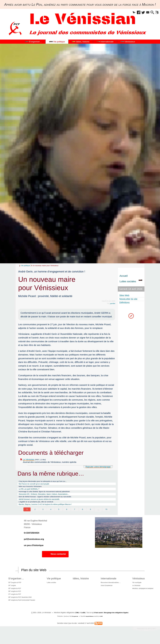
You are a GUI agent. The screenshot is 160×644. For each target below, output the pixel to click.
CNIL (76, 620)
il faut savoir (98, 620)
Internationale (107, 583)
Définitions (125, 303)
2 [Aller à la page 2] (35, 514)
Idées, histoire (80, 583)
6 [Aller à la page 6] (67, 514)
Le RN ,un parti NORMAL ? (31, 491)
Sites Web (125, 296)
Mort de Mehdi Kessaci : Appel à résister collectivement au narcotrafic (49, 500)
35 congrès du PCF (14, 594)
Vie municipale (136, 587)
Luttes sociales (52, 587)
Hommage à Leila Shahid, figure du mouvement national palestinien (48, 494)
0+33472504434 (32, 537)
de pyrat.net (75, 624)
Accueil (124, 276)
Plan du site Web (35, 574)
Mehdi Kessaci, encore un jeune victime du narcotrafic (42, 502)
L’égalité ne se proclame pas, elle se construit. (39, 505)
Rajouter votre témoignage (97, 467)
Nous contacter (55, 559)
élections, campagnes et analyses (143, 594)
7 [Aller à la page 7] (75, 514)
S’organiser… (16, 583)
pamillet (112, 303)
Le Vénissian (29, 460)
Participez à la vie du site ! (145, 636)
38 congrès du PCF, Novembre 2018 (20, 604)
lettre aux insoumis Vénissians (32, 488)
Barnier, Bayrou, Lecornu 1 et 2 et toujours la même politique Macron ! (49, 508)
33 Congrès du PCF (14, 587)
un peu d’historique (34, 550)
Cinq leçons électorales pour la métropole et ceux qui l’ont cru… (47, 482)
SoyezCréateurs (90, 624)
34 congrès (11, 591)
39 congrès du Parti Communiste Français (22, 607)
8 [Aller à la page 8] (83, 514)
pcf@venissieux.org (34, 543)
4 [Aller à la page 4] (51, 514)
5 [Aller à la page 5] (59, 514)
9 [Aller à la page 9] (91, 514)
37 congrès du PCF (14, 601)
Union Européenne (105, 591)
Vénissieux (137, 583)
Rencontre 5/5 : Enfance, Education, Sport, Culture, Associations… (48, 497)
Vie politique (25, 265)
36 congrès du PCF (14, 597)
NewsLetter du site (130, 299)
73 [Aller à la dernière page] (107, 514)
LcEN (82, 620)
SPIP (102, 624)
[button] (128, 13)
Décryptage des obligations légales (117, 620)
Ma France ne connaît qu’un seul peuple (36, 485)
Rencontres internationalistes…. (110, 587)
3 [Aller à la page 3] (43, 514)
